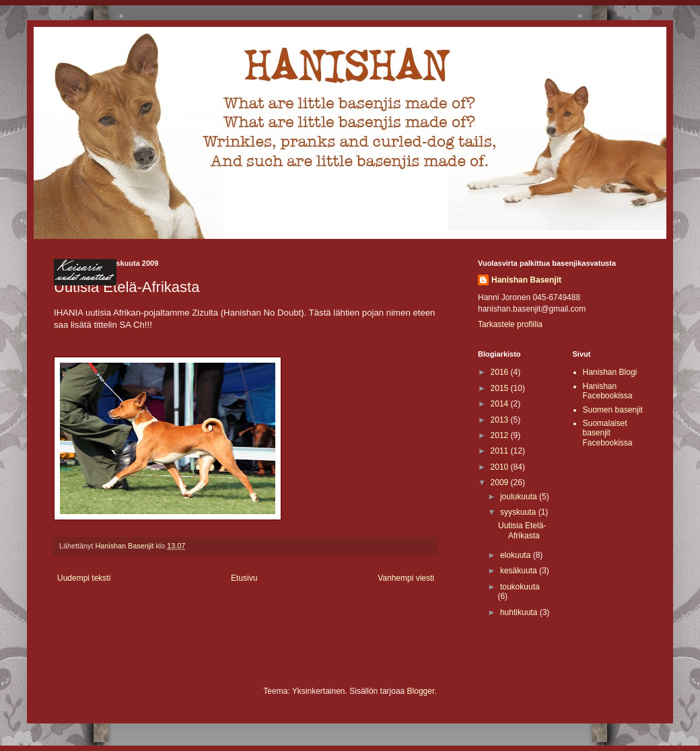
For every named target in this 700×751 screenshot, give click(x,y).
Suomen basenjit (613, 410)
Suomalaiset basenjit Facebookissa (608, 433)
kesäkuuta (520, 571)
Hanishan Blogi (610, 372)
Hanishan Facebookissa (608, 391)
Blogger (421, 691)
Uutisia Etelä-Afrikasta (522, 530)
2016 (501, 372)
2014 (501, 404)
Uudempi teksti (84, 578)
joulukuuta (520, 497)
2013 (501, 420)
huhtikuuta (520, 612)
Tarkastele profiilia (510, 324)
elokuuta (517, 555)
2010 (501, 467)
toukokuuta (520, 587)
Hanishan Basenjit (526, 280)
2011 (501, 451)
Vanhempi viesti (406, 578)
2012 (501, 435)
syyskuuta (519, 512)
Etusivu (244, 578)
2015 (501, 388)
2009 (501, 482)
